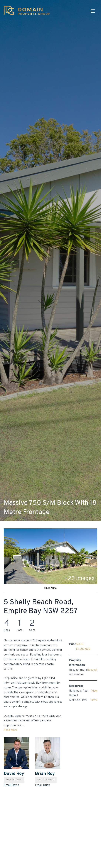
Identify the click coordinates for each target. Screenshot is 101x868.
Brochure (50, 588)
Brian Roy (45, 774)
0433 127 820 (14, 780)
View (94, 691)
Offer (94, 700)
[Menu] (93, 11)
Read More (11, 730)
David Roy (14, 774)
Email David (11, 785)
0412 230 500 (46, 780)
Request (92, 670)
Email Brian (42, 785)
